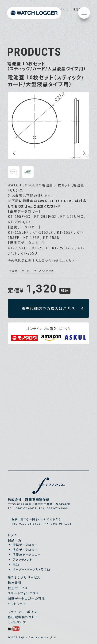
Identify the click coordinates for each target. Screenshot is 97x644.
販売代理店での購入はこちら (48, 308)
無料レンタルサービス (24, 577)
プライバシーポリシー (24, 612)
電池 (16, 564)
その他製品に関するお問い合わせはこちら (40, 261)
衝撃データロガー (25, 545)
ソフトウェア (17, 604)
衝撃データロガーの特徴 (26, 598)
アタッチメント (23, 559)
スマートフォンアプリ (23, 593)
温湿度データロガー (27, 554)
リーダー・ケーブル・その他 (31, 569)
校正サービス (18, 588)
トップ (12, 535)
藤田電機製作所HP (22, 617)
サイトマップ (17, 622)
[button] (14, 153)
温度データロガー (25, 550)
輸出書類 (15, 583)
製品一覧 (15, 540)
